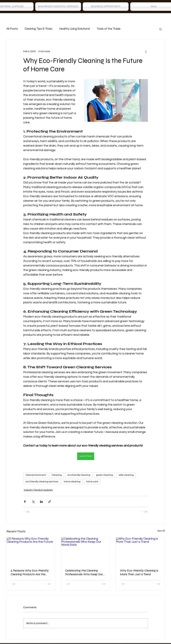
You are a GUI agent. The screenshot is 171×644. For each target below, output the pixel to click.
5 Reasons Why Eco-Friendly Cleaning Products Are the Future (30, 572)
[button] (160, 29)
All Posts (12, 29)
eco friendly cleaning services (42, 482)
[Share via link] (50, 502)
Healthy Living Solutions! (75, 29)
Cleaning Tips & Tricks (38, 29)
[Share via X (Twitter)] (33, 502)
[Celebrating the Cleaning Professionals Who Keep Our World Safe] (85, 551)
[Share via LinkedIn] (41, 502)
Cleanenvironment (36, 475)
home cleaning (72, 482)
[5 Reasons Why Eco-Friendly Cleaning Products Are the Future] (31, 551)
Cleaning (57, 475)
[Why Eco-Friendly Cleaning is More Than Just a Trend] (140, 551)
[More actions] (146, 51)
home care (92, 482)
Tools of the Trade (109, 29)
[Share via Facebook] (25, 502)
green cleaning (104, 475)
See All (161, 531)
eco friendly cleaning (79, 475)
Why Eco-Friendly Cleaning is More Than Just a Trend (139, 572)
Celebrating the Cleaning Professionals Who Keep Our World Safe (84, 572)
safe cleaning (126, 475)
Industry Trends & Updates (38, 490)
